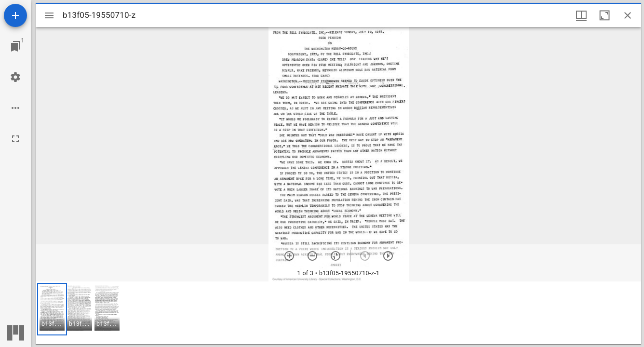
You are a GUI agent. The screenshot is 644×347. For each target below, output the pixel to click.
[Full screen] (15, 139)
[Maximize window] (604, 15)
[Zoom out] (312, 256)
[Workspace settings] (15, 77)
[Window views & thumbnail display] (581, 15)
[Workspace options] (15, 108)
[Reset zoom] (335, 256)
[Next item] (388, 256)
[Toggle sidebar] (49, 15)
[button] (52, 309)
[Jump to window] (15, 46)
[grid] (338, 313)
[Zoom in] (289, 256)
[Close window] (628, 15)
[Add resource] (15, 15)
